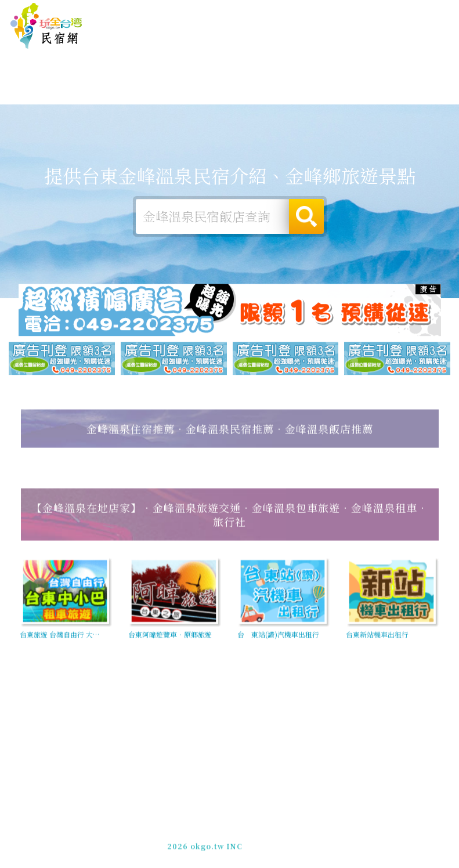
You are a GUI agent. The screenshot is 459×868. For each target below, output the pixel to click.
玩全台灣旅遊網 (245, 10)
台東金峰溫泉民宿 (46, 26)
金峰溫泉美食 (232, 98)
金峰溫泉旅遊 (179, 96)
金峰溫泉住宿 (75, 91)
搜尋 (306, 218)
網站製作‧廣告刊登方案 (351, 10)
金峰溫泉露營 (127, 93)
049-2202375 (218, 838)
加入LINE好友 (275, 838)
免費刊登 (291, 10)
